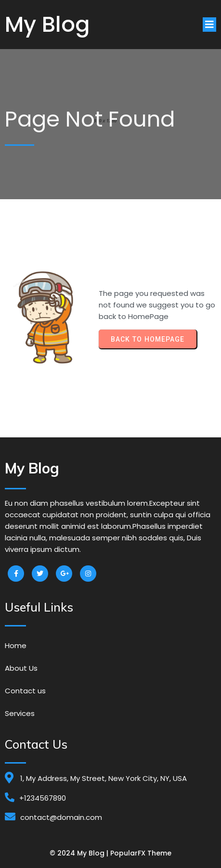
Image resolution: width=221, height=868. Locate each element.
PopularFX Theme (141, 853)
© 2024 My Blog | (80, 853)
